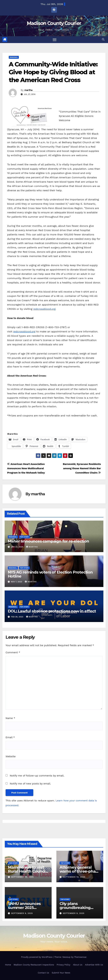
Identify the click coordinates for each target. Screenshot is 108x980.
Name (10, 718)
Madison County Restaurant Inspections (34, 965)
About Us (78, 965)
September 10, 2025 (22, 877)
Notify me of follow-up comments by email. (37, 776)
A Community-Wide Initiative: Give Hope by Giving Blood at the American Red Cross (53, 72)
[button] (103, 40)
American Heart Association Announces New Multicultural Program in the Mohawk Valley (26, 468)
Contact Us (43, 973)
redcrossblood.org (44, 309)
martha (28, 90)
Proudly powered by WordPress (37, 957)
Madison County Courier (54, 23)
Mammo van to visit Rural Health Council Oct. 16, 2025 (27, 871)
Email (10, 737)
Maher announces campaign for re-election (48, 541)
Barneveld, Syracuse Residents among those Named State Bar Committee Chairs (82, 468)
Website (11, 757)
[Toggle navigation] (55, 40)
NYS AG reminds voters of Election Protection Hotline (50, 574)
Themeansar (80, 957)
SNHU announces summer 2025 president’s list (24, 908)
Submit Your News (61, 973)
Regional (14, 57)
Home (8, 965)
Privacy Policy (63, 965)
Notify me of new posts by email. (30, 784)
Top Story (24, 537)
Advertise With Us (94, 965)
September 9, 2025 (22, 913)
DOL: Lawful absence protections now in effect (52, 611)
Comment (13, 652)
